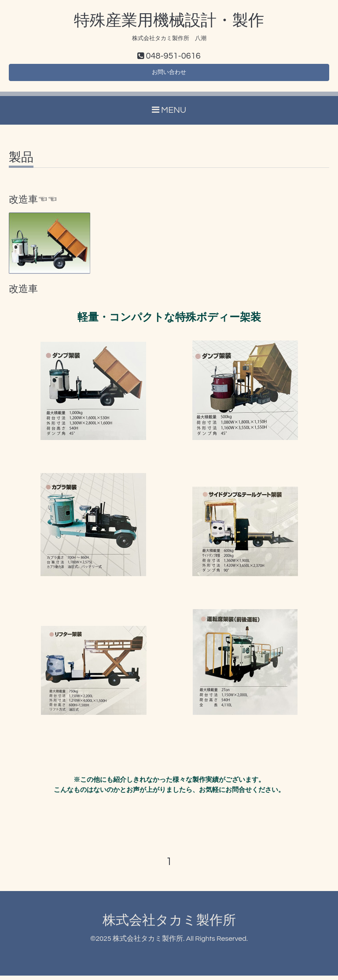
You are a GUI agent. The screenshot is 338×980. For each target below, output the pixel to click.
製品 (21, 162)
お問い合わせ (169, 75)
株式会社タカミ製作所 (169, 924)
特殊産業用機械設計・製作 (169, 21)
